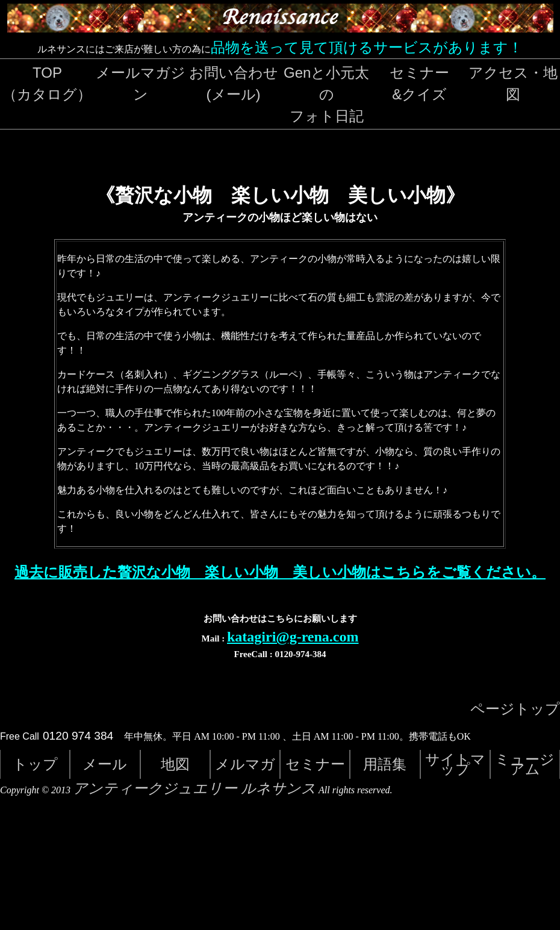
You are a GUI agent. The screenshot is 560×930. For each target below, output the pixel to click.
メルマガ (245, 764)
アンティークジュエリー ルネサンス (194, 788)
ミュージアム (525, 764)
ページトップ (515, 709)
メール (105, 764)
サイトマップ (455, 764)
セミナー (315, 764)
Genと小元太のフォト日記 (326, 94)
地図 (175, 764)
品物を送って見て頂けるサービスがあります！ (367, 47)
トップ (35, 764)
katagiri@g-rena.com (293, 637)
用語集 (385, 764)
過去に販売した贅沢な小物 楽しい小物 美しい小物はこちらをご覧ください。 (280, 572)
